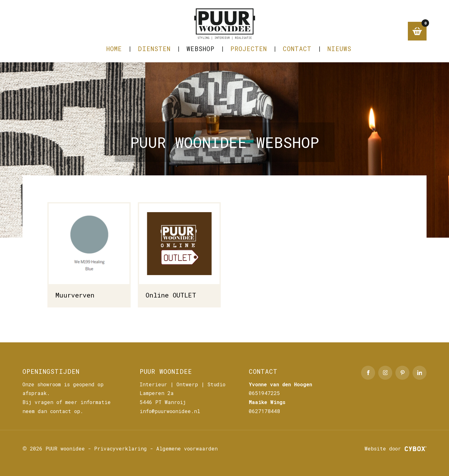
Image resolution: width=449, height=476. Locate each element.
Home (114, 49)
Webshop (200, 49)
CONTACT (297, 49)
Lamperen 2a (157, 393)
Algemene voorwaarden (187, 448)
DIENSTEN (154, 49)
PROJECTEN (249, 49)
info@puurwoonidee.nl (170, 411)
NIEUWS (339, 49)
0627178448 (264, 411)
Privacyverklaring (121, 448)
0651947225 (264, 393)
